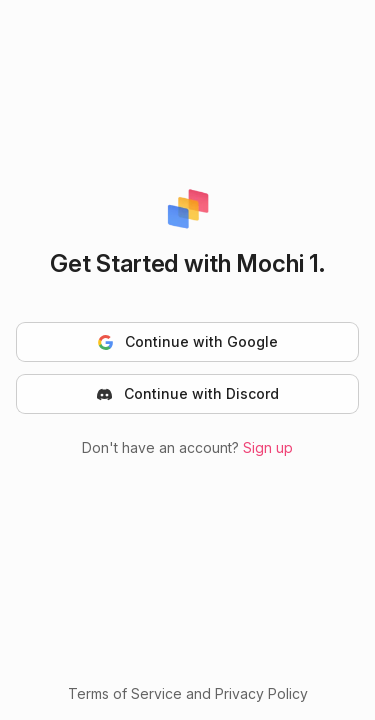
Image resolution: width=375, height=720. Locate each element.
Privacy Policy (261, 693)
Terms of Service (125, 693)
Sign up (268, 447)
